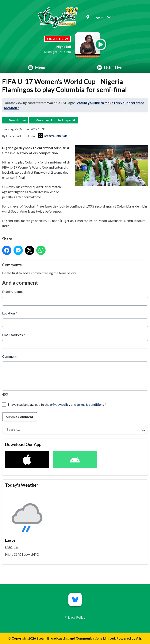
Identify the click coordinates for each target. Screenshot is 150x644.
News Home (17, 120)
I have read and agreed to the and (57, 404)
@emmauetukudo (53, 136)
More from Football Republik (56, 120)
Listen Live (109, 68)
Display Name (13, 291)
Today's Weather (22, 485)
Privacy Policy (75, 617)
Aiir (139, 638)
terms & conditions (90, 404)
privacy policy (60, 404)
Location (9, 313)
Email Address (14, 334)
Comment (10, 356)
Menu (37, 68)
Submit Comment (20, 416)
